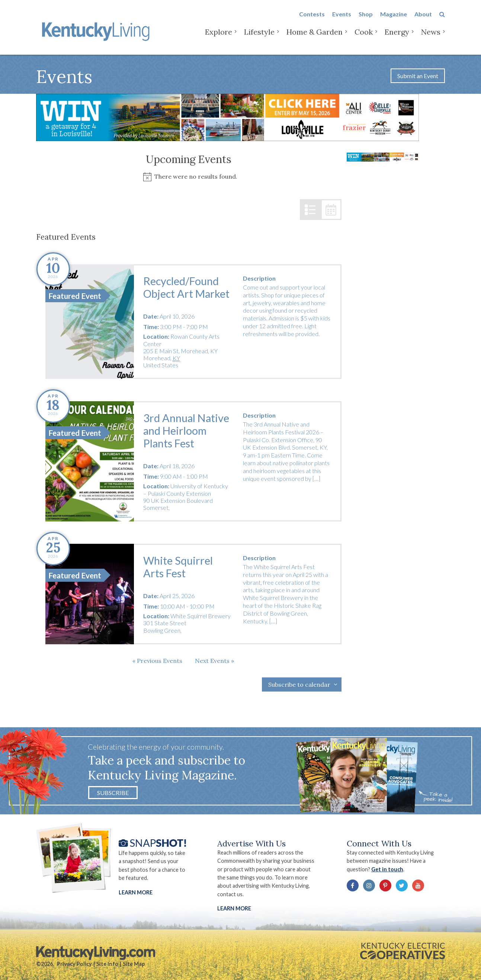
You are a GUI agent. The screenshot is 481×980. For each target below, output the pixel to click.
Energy (397, 37)
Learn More (136, 892)
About (423, 19)
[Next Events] (214, 661)
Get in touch (387, 869)
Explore (219, 37)
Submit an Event (418, 76)
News (431, 37)
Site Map (134, 964)
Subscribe (113, 793)
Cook (364, 37)
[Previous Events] (157, 661)
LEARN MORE (234, 908)
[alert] (189, 177)
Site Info (107, 964)
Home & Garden (315, 37)
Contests (312, 19)
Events (342, 19)
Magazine (394, 19)
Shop (366, 19)
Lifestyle (259, 37)
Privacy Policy (74, 964)
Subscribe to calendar (299, 684)
